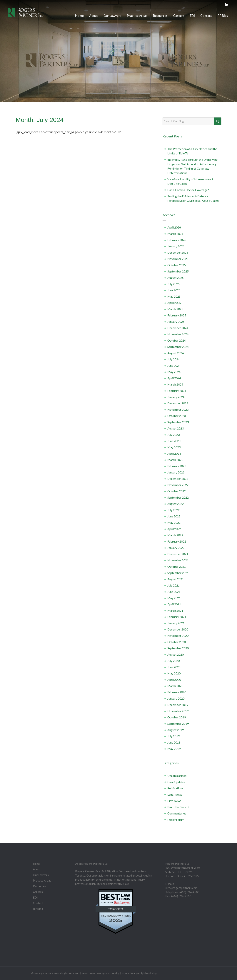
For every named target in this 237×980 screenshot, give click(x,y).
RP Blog (223, 16)
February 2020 (177, 692)
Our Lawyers (112, 16)
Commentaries (177, 813)
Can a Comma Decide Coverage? (188, 190)
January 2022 (176, 548)
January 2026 (176, 246)
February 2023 (177, 466)
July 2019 (173, 736)
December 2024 (178, 328)
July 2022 (173, 510)
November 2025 (178, 259)
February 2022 (177, 541)
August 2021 (176, 579)
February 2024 (177, 391)
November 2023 (178, 409)
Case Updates (176, 782)
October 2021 (177, 566)
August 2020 (176, 654)
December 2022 (178, 479)
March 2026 (175, 234)
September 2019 (178, 724)
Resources (160, 16)
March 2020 (175, 686)
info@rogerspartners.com (181, 888)
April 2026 (174, 227)
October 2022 (177, 491)
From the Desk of (178, 807)
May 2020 (174, 673)
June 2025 (174, 290)
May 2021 (174, 598)
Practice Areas (137, 16)
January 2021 (176, 623)
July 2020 (173, 661)
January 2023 (176, 472)
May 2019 (174, 749)
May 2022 (174, 523)
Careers (179, 16)
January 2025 (176, 322)
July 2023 (173, 435)
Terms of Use (89, 973)
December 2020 (178, 629)
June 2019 (174, 742)
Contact (206, 16)
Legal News (175, 794)
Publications (175, 788)
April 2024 (174, 378)
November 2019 (178, 711)
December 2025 (178, 252)
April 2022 (174, 529)
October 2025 (177, 265)
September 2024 (178, 347)
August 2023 (176, 428)
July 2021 (173, 585)
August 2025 (176, 278)
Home (79, 16)
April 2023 (174, 453)
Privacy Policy (112, 973)
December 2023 (178, 403)
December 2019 (178, 705)
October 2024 (177, 340)
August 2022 (176, 504)
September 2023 (178, 422)
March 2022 (175, 535)
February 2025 (177, 315)
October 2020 (177, 642)
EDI (192, 16)
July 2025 (173, 284)
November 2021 (178, 560)
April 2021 (174, 604)
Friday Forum (176, 820)
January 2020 (176, 698)
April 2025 (174, 303)
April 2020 (174, 680)
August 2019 (176, 730)
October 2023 (177, 416)
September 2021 (178, 573)
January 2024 (176, 397)
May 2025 (174, 296)
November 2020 (178, 636)
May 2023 (174, 447)
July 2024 (173, 359)
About (94, 16)
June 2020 (174, 667)
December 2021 (178, 554)
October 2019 (177, 717)
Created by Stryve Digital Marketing (139, 973)
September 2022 (178, 497)
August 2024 (176, 353)
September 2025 (178, 271)
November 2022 (178, 485)
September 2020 (178, 648)
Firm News (174, 801)
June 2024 (174, 365)
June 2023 (174, 441)
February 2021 (177, 617)
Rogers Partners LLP (49, 973)
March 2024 (175, 384)
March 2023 (175, 460)
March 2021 (175, 610)
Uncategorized (177, 776)
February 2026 (177, 240)
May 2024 (174, 372)
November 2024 (178, 334)
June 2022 (174, 516)
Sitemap (100, 973)
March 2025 (175, 309)
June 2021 (174, 592)
